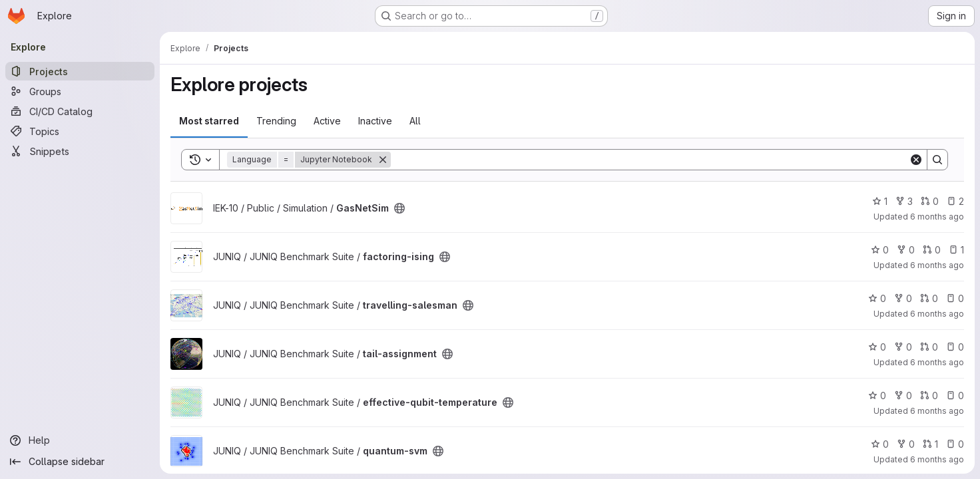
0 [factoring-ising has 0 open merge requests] (932, 250)
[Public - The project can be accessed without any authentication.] (399, 208)
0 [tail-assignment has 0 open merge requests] (929, 347)
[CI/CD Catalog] (80, 111)
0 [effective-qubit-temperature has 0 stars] (877, 396)
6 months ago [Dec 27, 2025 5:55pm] (937, 217)
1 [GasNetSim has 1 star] (880, 201)
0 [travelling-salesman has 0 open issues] (955, 298)
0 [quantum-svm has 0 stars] (880, 444)
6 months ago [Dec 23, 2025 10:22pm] (937, 265)
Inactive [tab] (375, 121)
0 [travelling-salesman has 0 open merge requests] (929, 298)
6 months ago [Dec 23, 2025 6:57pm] (937, 459)
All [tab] (415, 121)
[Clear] (916, 160)
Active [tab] (327, 121)
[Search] (650, 160)
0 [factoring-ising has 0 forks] (906, 250)
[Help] (80, 440)
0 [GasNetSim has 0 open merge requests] (930, 201)
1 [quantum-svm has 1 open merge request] (930, 444)
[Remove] (383, 160)
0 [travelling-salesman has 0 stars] (877, 298)
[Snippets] (80, 151)
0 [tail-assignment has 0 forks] (903, 347)
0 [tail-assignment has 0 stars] (877, 347)
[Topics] (80, 131)
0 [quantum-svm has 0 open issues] (955, 444)
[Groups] (80, 91)
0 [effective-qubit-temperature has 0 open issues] (955, 396)
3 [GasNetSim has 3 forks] (904, 201)
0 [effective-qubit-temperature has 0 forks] (903, 396)
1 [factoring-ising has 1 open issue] (956, 250)
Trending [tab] (276, 121)
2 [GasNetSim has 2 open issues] (955, 201)
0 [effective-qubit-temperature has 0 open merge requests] (929, 396)
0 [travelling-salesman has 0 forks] (903, 298)
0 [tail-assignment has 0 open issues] (955, 347)
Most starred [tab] (209, 121)
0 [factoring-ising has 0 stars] (880, 250)
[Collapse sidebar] (80, 462)
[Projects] (80, 71)
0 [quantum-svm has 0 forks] (906, 444)
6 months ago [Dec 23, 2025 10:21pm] (937, 314)
